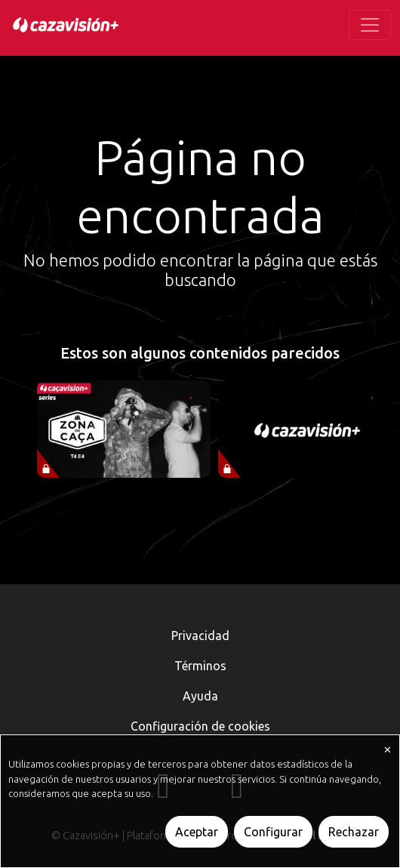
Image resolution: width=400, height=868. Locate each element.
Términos (200, 666)
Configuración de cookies (200, 726)
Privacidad (200, 636)
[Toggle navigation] (370, 25)
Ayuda (200, 696)
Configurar (273, 832)
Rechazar (354, 832)
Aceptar (197, 832)
